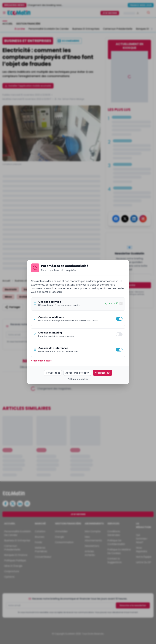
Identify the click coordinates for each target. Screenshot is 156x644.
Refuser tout (53, 373)
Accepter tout (103, 373)
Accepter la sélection (77, 373)
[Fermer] (124, 265)
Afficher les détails (41, 361)
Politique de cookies (78, 379)
